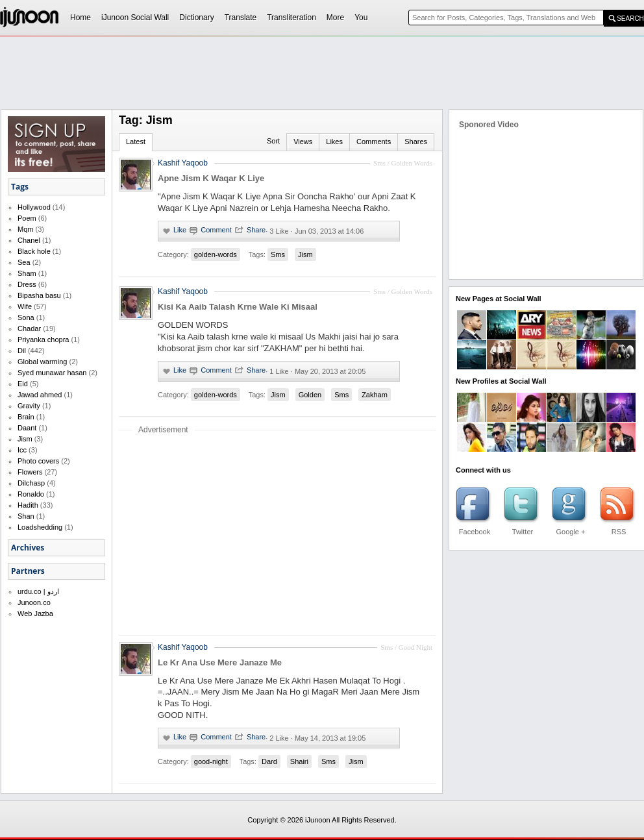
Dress (27, 284)
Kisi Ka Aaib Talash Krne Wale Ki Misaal (238, 307)
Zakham (375, 395)
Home (80, 18)
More (335, 18)
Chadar (29, 328)
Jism (25, 439)
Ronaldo (31, 494)
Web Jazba (35, 613)
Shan (26, 516)
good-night (211, 761)
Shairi (299, 761)
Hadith (28, 505)
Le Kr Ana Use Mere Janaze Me (220, 662)
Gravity (29, 406)
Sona (26, 317)
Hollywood (34, 207)
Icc (22, 450)
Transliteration (291, 18)
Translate (241, 18)
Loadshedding (40, 527)
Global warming (42, 362)
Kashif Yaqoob (183, 291)
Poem (27, 218)
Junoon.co (34, 602)
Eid (23, 384)
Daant (27, 428)
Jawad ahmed (40, 395)
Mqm (25, 229)
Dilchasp (31, 483)
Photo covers (38, 461)
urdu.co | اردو (38, 591)
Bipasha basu (39, 295)
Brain (26, 417)
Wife (25, 306)
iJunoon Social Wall (135, 18)
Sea (24, 262)
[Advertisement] (313, 134)
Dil (22, 351)
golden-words (216, 254)
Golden (310, 395)
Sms (278, 254)
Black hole (34, 251)
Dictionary (196, 18)
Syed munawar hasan (52, 373)
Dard (269, 761)
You (361, 18)
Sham (27, 273)
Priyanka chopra (43, 340)
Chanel (29, 240)
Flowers (30, 472)
